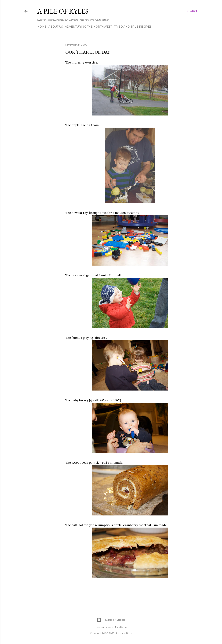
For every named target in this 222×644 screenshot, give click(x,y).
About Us (56, 27)
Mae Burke (121, 627)
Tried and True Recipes (133, 27)
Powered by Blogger (111, 620)
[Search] (192, 11)
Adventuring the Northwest (88, 27)
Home (42, 27)
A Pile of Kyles (63, 11)
